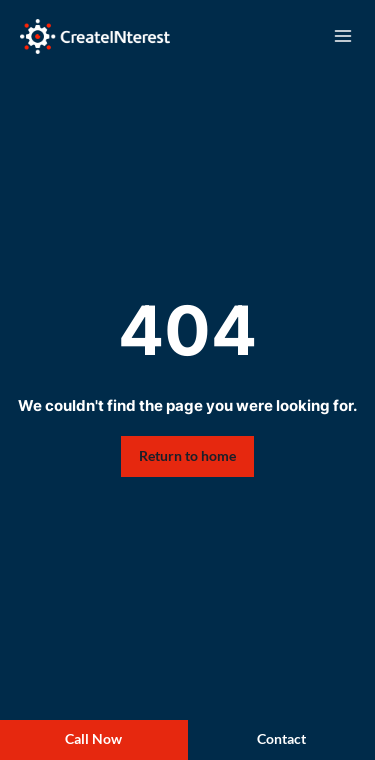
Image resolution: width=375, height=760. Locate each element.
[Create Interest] (95, 36)
